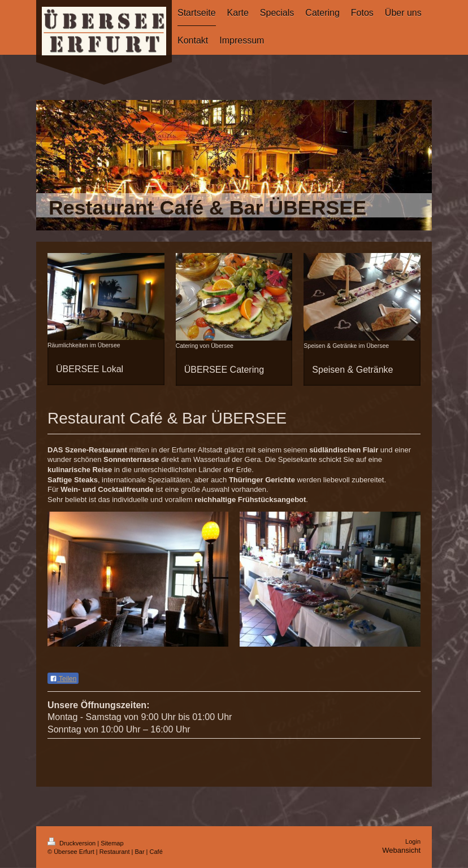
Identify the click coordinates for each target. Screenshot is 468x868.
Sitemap (112, 843)
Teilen (63, 679)
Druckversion (72, 843)
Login (413, 841)
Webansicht (401, 850)
